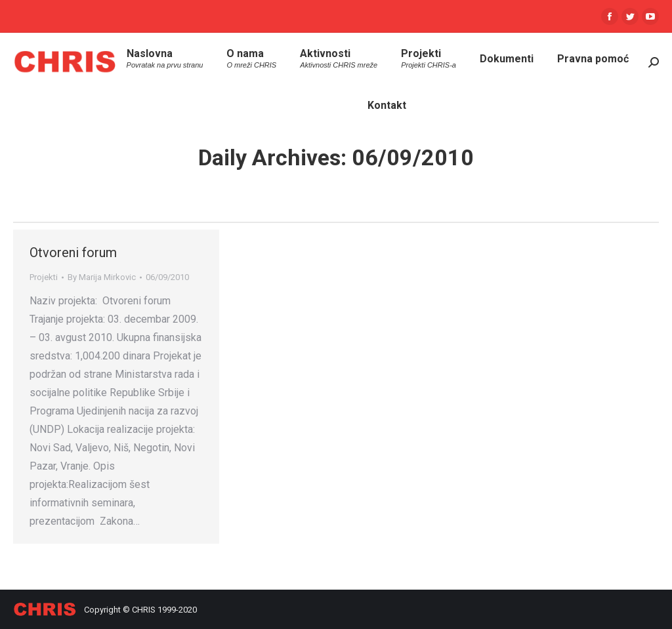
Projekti (44, 277)
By (102, 277)
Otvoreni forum (73, 253)
